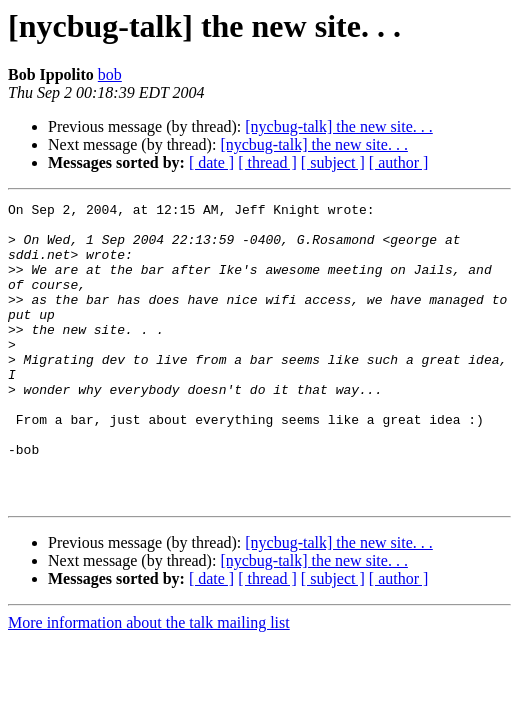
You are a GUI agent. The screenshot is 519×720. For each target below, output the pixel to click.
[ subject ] (333, 162)
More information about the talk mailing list (149, 682)
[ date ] (211, 162)
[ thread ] (267, 162)
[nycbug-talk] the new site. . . (339, 126)
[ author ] (399, 162)
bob (110, 74)
